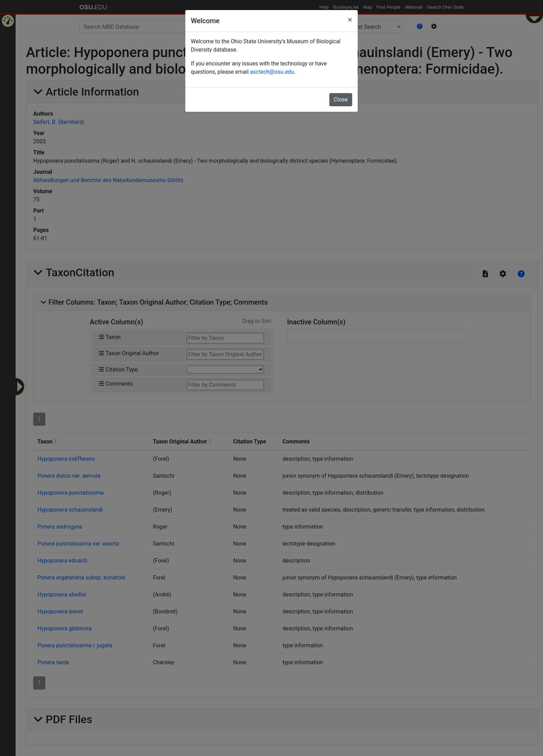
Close (341, 100)
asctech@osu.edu (272, 72)
